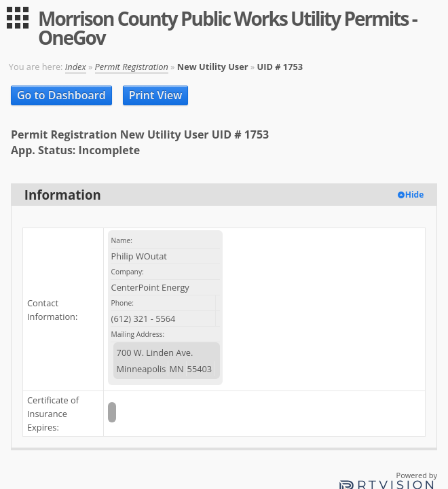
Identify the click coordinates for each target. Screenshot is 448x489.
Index (76, 67)
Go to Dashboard (61, 95)
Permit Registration (132, 67)
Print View (156, 95)
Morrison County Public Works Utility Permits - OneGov (227, 28)
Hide (415, 195)
